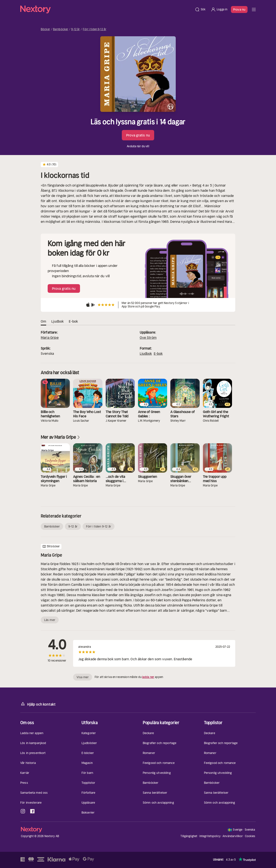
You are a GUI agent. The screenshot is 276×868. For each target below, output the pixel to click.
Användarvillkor (233, 836)
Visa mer (83, 677)
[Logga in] (219, 10)
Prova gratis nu (138, 135)
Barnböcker (61, 29)
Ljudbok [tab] (57, 321)
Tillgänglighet (189, 836)
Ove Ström (148, 337)
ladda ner (148, 677)
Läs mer (50, 620)
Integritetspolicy (210, 836)
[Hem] (106, 10)
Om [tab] (43, 321)
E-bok (158, 353)
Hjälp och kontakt (38, 704)
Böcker (45, 29)
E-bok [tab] (73, 321)
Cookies (250, 836)
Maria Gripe (50, 337)
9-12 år (75, 29)
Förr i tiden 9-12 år (95, 29)
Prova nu (239, 10)
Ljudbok (146, 353)
